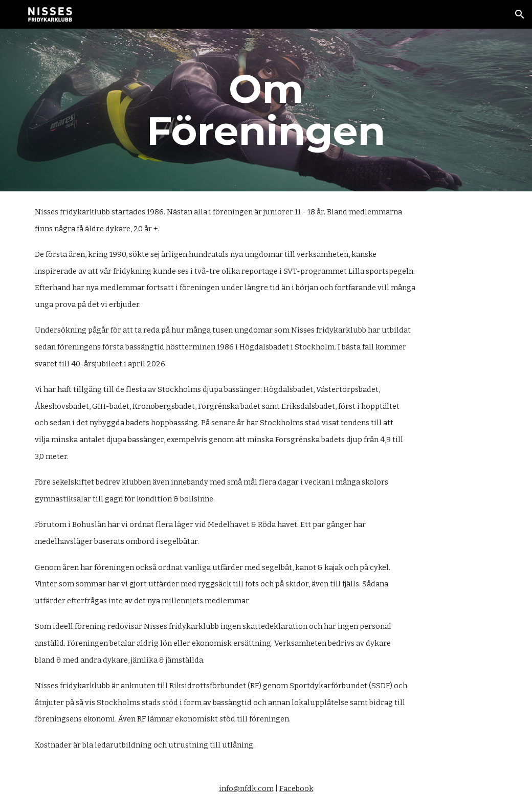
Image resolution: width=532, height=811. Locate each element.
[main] (266, 110)
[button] (520, 14)
